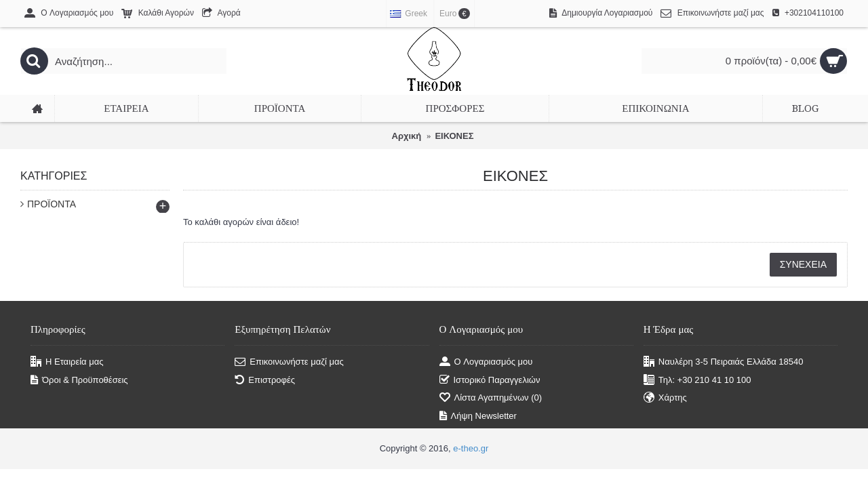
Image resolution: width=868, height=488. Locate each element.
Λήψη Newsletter (478, 416)
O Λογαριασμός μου (486, 362)
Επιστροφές (265, 380)
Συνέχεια (803, 264)
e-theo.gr (471, 448)
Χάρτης (665, 398)
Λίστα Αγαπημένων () (491, 398)
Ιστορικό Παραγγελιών (490, 380)
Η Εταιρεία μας (67, 362)
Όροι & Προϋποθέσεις (79, 380)
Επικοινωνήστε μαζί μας (289, 362)
